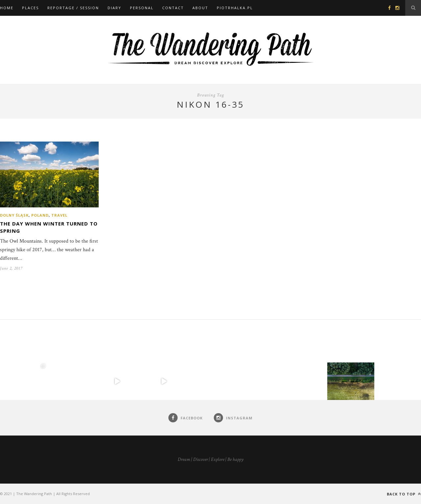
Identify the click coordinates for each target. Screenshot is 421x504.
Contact (173, 8)
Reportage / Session (73, 8)
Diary (114, 8)
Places (30, 8)
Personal (142, 8)
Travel (59, 215)
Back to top (404, 494)
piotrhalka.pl (235, 8)
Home (7, 8)
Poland (40, 215)
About (200, 8)
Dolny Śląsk (14, 215)
